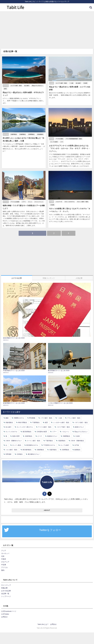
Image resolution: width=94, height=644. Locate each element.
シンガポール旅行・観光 (61, 420)
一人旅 (71, 83)
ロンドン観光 (17, 442)
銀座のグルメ (79, 424)
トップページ (6, 593)
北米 (3, 553)
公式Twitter (5, 611)
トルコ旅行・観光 (11, 447)
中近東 (4, 562)
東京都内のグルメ (34, 451)
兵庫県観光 (31, 132)
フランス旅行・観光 (74, 415)
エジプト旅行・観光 (16, 86)
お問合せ (4, 614)
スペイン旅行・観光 (34, 438)
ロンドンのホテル (11, 429)
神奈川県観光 (23, 420)
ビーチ (40, 433)
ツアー (23, 199)
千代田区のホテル (49, 442)
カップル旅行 (54, 139)
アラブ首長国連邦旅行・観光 (74, 136)
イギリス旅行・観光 (81, 420)
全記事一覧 (5, 591)
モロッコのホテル (69, 199)
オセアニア (5, 559)
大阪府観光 (62, 438)
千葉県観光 (36, 420)
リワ (61, 139)
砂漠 (5, 89)
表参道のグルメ (52, 433)
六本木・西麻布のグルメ (14, 438)
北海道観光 (40, 132)
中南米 (4, 556)
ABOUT (47, 507)
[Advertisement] (47, 30)
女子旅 (77, 442)
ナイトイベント (39, 199)
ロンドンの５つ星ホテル (25, 424)
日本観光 (20, 451)
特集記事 (4, 585)
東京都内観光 (27, 447)
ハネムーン (65, 429)
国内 (3, 567)
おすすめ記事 (6, 588)
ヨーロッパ (5, 550)
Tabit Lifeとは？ (43, 621)
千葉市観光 (49, 438)
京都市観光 (13, 132)
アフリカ (4, 565)
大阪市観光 (53, 447)
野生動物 (32, 415)
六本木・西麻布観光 (77, 438)
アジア (4, 548)
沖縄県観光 (66, 433)
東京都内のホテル (32, 442)
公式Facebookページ (9, 608)
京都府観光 (22, 132)
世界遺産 (8, 451)
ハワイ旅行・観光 (46, 415)
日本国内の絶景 (42, 429)
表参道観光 (9, 420)
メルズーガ (59, 199)
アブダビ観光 (59, 136)
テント (30, 199)
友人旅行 (27, 86)
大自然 (85, 83)
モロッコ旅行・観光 (82, 199)
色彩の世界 (16, 433)
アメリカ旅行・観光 (45, 424)
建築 (7, 415)
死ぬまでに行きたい (37, 86)
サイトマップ (6, 582)
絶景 (46, 420)
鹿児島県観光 (27, 429)
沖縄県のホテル (19, 415)
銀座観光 (77, 447)
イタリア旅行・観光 (63, 424)
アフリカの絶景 (15, 199)
